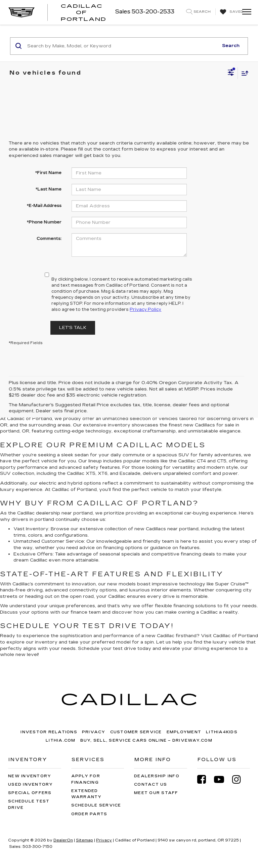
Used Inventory (31, 784)
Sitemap (84, 840)
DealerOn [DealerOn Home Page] (63, 840)
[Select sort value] (243, 73)
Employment (184, 732)
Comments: (49, 239)
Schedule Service (96, 805)
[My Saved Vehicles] (231, 12)
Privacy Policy (145, 309)
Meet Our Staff (156, 793)
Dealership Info (157, 776)
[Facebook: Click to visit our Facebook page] (205, 779)
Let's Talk (73, 328)
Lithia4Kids (222, 732)
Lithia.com (61, 740)
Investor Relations (49, 732)
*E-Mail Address (44, 206)
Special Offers (30, 793)
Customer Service (136, 732)
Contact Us (151, 784)
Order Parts (89, 814)
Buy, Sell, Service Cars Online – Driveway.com (146, 740)
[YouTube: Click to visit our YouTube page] (222, 779)
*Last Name (49, 189)
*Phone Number (44, 222)
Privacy (94, 732)
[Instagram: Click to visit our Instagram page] (240, 779)
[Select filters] (231, 73)
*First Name (48, 173)
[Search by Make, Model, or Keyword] (122, 46)
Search (231, 46)
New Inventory (30, 776)
